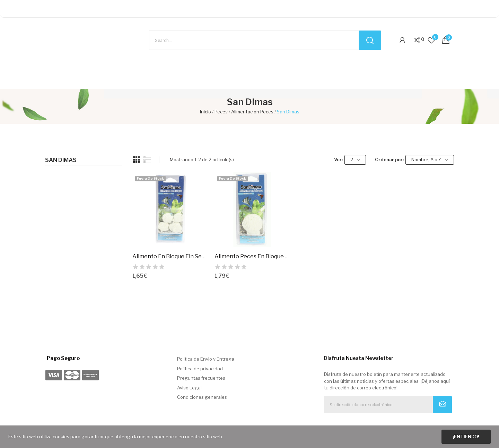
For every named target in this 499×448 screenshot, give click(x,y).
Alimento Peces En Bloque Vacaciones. (252, 256)
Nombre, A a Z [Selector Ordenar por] (430, 160)
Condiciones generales (202, 397)
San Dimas (61, 160)
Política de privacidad (200, 369)
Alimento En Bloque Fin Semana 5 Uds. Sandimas (170, 256)
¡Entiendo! (466, 437)
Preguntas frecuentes (201, 378)
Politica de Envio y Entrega (206, 359)
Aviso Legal (189, 388)
